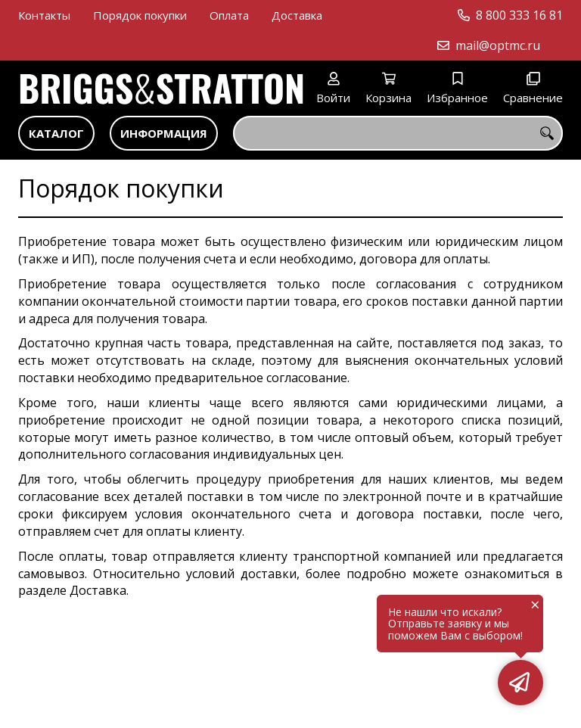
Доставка (297, 15)
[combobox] (398, 133)
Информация (164, 133)
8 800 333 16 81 (519, 15)
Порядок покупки (140, 15)
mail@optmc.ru (498, 45)
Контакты (44, 15)
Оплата (229, 15)
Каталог (56, 133)
